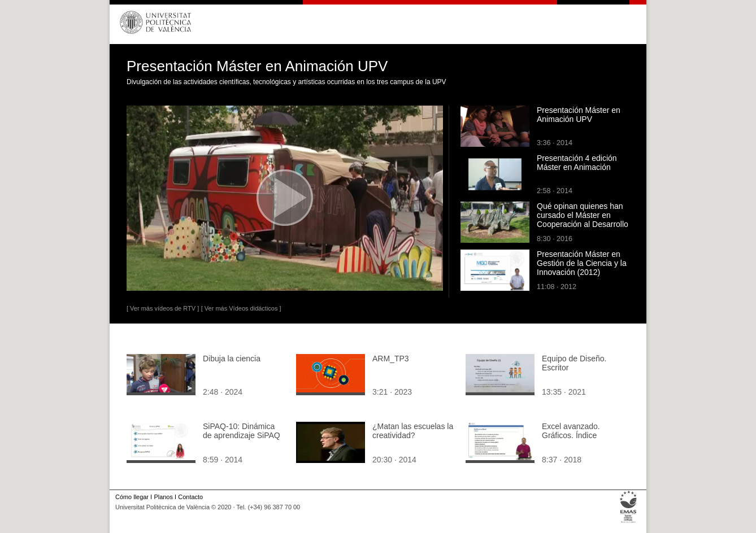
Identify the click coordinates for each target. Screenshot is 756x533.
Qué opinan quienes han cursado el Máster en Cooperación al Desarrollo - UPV (583, 220)
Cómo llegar (132, 497)
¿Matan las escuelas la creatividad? (413, 431)
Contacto (190, 497)
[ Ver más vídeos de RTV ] (163, 308)
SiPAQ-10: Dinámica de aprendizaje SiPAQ (242, 431)
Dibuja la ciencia (232, 359)
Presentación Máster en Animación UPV (579, 115)
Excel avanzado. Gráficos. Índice (571, 431)
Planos (163, 497)
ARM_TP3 (391, 359)
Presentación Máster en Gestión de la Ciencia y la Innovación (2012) (582, 263)
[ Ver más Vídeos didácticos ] (241, 308)
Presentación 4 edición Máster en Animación (577, 163)
